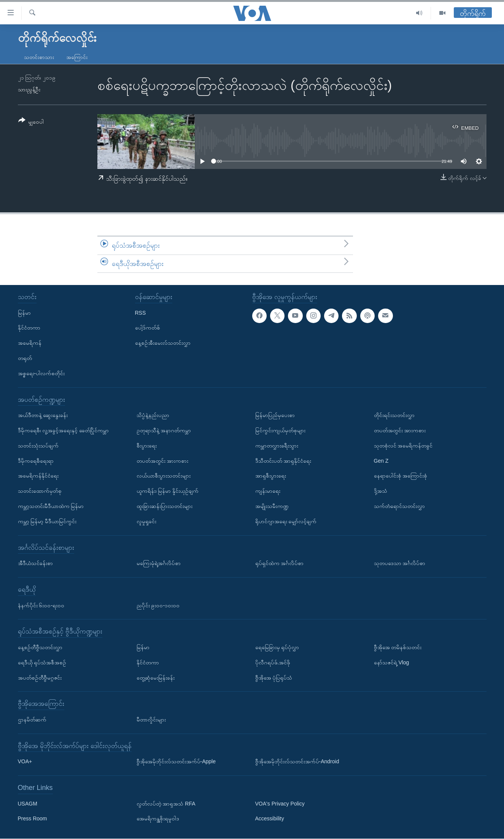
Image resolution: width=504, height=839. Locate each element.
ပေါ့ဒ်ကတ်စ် (148, 328)
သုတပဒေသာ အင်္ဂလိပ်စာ (400, 563)
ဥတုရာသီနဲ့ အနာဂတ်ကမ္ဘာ (164, 430)
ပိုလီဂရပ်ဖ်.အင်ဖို (273, 662)
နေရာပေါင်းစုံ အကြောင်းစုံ (401, 476)
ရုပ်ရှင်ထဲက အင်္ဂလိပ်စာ (280, 563)
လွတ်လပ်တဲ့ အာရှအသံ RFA (166, 804)
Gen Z (381, 461)
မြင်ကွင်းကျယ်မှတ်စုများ (280, 430)
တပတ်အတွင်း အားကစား (163, 461)
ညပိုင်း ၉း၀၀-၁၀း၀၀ (158, 605)
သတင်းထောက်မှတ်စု (40, 491)
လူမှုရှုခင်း (146, 521)
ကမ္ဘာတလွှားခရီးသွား (277, 446)
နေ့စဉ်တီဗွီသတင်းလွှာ (40, 647)
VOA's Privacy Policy (280, 804)
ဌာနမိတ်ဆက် (32, 720)
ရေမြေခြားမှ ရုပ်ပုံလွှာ (277, 647)
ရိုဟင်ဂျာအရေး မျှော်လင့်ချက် (286, 521)
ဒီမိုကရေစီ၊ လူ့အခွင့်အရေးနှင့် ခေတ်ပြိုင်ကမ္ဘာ (64, 430)
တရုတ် (25, 358)
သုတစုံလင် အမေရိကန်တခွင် (403, 446)
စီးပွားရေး (147, 446)
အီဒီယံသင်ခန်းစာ (35, 563)
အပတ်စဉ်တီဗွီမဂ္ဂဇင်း (40, 678)
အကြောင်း (77, 57)
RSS (141, 313)
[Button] (31, 122)
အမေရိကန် (30, 343)
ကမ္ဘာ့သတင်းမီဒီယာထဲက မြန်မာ (51, 506)
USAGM (28, 804)
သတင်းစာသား (39, 57)
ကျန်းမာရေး (268, 491)
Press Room (33, 819)
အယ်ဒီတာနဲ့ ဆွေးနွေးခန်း (43, 415)
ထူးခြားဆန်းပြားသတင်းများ (165, 506)
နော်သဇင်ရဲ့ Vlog (392, 662)
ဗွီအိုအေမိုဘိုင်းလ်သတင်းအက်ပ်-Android (297, 762)
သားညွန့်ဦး (29, 89)
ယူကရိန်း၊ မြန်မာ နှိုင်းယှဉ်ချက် (168, 491)
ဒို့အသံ (381, 491)
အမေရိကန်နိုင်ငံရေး (38, 476)
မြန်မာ (24, 313)
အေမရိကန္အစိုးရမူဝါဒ (158, 819)
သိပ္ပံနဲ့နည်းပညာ (153, 415)
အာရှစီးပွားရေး (271, 476)
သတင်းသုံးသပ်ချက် (38, 446)
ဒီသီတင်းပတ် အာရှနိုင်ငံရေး (283, 461)
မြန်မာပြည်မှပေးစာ (275, 415)
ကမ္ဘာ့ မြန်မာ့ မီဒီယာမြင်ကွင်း (47, 521)
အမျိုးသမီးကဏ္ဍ (272, 506)
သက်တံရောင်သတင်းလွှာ (399, 506)
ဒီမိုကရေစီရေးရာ (36, 461)
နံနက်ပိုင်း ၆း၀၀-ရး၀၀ (41, 605)
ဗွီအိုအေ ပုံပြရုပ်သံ (274, 678)
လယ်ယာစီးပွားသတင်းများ (164, 476)
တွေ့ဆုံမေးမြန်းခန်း (156, 678)
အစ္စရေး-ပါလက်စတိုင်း (41, 373)
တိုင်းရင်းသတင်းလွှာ (394, 415)
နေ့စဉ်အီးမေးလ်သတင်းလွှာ (163, 343)
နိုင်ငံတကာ (29, 328)
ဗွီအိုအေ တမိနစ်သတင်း (398, 647)
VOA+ (25, 762)
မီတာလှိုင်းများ (151, 720)
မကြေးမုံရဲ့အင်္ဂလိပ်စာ (159, 563)
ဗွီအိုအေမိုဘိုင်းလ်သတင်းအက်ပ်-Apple (176, 762)
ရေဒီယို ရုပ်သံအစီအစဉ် (42, 662)
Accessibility (270, 819)
